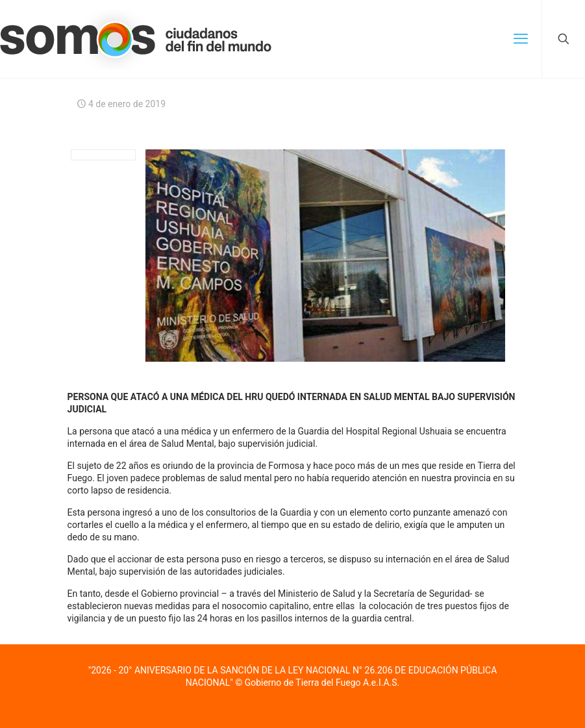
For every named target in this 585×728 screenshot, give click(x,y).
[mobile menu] (521, 39)
